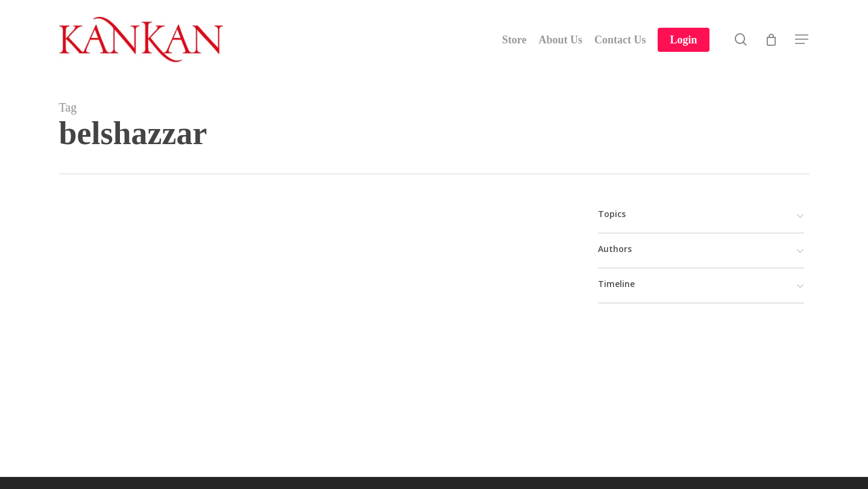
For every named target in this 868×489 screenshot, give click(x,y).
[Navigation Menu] (802, 39)
